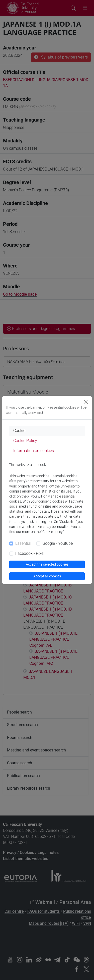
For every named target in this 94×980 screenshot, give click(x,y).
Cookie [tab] (19, 431)
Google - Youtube (58, 543)
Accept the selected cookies (47, 564)
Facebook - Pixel (30, 553)
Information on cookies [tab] (34, 451)
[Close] (86, 402)
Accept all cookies (47, 576)
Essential (23, 543)
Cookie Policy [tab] (25, 441)
